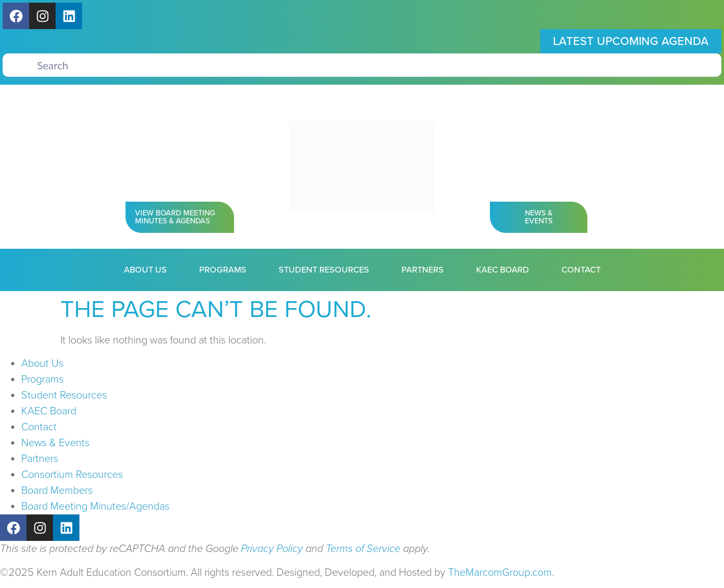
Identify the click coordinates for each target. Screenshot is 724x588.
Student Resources (324, 270)
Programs (223, 270)
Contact (581, 270)
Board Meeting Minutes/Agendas (95, 506)
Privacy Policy (272, 549)
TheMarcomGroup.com (500, 573)
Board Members (57, 491)
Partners (423, 270)
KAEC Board (503, 270)
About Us (145, 270)
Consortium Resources (72, 475)
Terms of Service (363, 549)
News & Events (55, 443)
